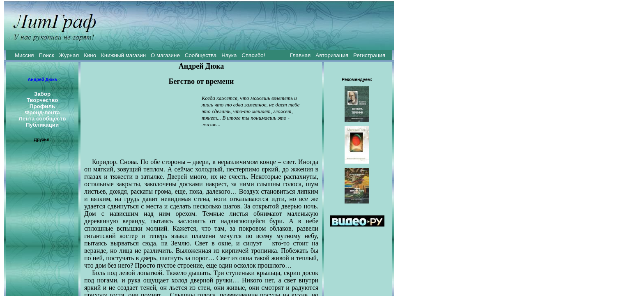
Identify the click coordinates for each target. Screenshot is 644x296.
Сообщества (201, 55)
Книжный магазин (123, 55)
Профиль (42, 106)
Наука (229, 55)
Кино (90, 55)
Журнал (69, 55)
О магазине (165, 55)
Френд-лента (42, 112)
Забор (42, 94)
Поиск (47, 55)
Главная (300, 55)
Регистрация (369, 55)
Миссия (24, 55)
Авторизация (332, 55)
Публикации (42, 125)
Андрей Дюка (43, 79)
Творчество (43, 100)
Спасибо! (253, 55)
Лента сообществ (42, 119)
